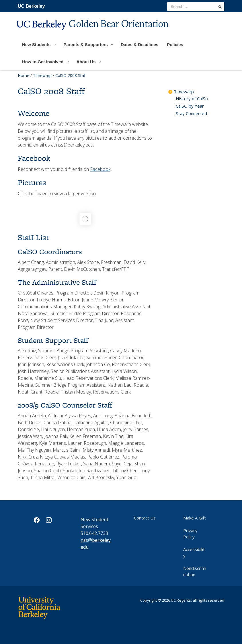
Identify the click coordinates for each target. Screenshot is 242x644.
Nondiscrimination (195, 571)
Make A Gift (195, 518)
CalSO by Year (190, 106)
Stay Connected (191, 113)
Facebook (100, 169)
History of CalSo (192, 98)
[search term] (196, 7)
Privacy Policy (190, 534)
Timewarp (42, 75)
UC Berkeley (31, 6)
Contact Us (145, 518)
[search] (220, 7)
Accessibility (194, 552)
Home (24, 75)
